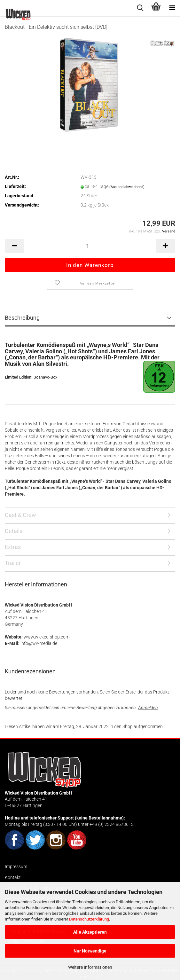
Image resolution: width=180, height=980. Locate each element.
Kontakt (13, 877)
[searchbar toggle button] (140, 8)
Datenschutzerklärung (89, 919)
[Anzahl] (90, 246)
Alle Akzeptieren (90, 932)
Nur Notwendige (90, 951)
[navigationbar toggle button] (172, 8)
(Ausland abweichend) (127, 187)
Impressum (16, 866)
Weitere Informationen (90, 967)
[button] (14, 246)
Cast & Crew (20, 515)
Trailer (13, 563)
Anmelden (148, 708)
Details (14, 531)
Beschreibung (22, 318)
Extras (13, 547)
